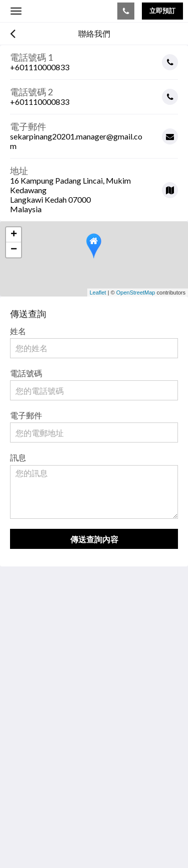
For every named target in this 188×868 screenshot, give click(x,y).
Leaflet (98, 293)
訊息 (18, 457)
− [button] (14, 250)
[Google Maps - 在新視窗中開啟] (94, 186)
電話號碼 (26, 373)
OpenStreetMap (136, 293)
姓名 (18, 331)
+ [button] (14, 235)
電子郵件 (26, 415)
